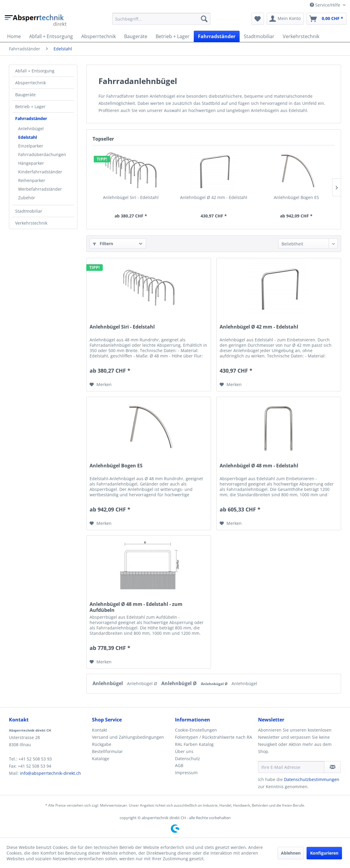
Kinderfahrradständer (40, 172)
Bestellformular (107, 751)
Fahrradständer (31, 118)
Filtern (103, 244)
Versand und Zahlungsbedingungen (128, 737)
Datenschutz (187, 759)
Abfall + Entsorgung (35, 71)
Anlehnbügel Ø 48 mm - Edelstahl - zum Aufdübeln (136, 607)
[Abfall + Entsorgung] (51, 36)
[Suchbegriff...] (161, 19)
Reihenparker (32, 180)
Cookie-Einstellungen (196, 730)
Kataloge (101, 759)
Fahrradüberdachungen (42, 154)
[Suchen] (204, 19)
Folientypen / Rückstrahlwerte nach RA (214, 737)
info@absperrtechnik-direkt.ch (50, 773)
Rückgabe (102, 744)
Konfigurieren (324, 853)
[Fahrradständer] (217, 36)
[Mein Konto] (285, 19)
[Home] (14, 36)
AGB (179, 765)
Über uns (184, 751)
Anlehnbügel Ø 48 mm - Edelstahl (259, 466)
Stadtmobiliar (29, 211)
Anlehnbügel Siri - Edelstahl (131, 197)
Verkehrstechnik (31, 223)
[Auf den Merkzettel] (101, 385)
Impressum (186, 773)
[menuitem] (161, 19)
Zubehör (27, 198)
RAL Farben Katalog (194, 744)
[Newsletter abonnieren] (332, 767)
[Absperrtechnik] (99, 36)
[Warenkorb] (326, 19)
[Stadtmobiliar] (259, 36)
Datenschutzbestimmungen (312, 779)
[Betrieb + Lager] (173, 36)
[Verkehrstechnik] (301, 36)
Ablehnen (291, 853)
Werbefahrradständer (40, 189)
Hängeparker (31, 163)
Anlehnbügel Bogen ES (296, 197)
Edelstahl (28, 137)
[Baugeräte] (136, 36)
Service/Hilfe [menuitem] (326, 5)
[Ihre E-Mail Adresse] (291, 767)
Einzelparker (31, 146)
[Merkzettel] (258, 19)
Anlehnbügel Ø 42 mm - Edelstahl (214, 197)
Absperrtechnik (31, 83)
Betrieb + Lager (30, 106)
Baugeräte (25, 95)
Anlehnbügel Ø (143, 683)
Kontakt (100, 730)
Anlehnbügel (31, 129)
